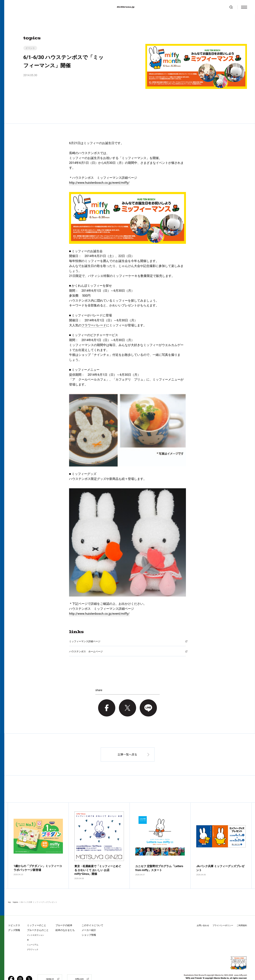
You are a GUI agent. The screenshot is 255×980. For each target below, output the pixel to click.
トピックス (14, 914)
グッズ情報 (14, 919)
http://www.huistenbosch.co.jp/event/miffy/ (99, 183)
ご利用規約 (242, 914)
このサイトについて (92, 914)
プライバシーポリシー (223, 914)
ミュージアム (33, 934)
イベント (30, 48)
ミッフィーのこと (37, 914)
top (9, 891)
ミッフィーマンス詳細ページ (85, 641)
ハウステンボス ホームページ (86, 651)
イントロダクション (35, 924)
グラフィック (33, 939)
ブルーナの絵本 (64, 914)
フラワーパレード (94, 325)
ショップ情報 (89, 924)
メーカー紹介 (89, 919)
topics (16, 891)
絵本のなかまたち (65, 919)
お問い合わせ (203, 914)
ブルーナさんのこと (38, 919)
